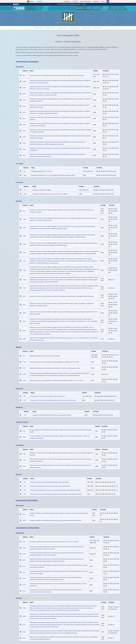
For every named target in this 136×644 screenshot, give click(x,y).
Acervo (89, 8)
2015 (24, 591)
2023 (24, 143)
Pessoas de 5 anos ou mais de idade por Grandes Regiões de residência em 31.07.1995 (54, 362)
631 (24, 356)
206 (24, 542)
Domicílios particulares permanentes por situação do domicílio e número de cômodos (54, 542)
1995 (24, 288)
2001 (24, 625)
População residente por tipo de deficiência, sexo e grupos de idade (52, 415)
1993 (24, 608)
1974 (24, 494)
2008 (24, 82)
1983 (24, 219)
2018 (24, 112)
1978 (25, 400)
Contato (106, 8)
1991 (24, 261)
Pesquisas (80, 8)
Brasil (30, 1)
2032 (24, 313)
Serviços (40, 1)
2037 (24, 638)
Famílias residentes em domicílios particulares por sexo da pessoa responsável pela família (55, 520)
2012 (24, 572)
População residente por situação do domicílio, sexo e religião (50, 194)
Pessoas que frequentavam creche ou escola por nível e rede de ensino (50, 486)
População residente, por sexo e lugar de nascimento (45, 356)
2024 (24, 149)
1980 (24, 454)
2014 (24, 585)
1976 (24, 362)
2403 (24, 380)
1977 (24, 368)
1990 (24, 253)
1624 (25, 396)
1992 (24, 270)
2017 (24, 106)
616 (24, 211)
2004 (24, 431)
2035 (24, 632)
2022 (24, 137)
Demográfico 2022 (50, 28)
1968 (25, 175)
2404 (24, 466)
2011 (24, 566)
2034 (24, 331)
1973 (24, 490)
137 (25, 190)
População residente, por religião (42, 190)
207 (24, 75)
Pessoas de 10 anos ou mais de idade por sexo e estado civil (48, 396)
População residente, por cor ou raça (42, 171)
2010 (24, 94)
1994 (24, 280)
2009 (24, 88)
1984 (24, 228)
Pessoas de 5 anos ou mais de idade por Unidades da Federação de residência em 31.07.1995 (56, 380)
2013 (24, 579)
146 (24, 482)
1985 (24, 236)
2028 (24, 374)
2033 (24, 321)
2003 (24, 520)
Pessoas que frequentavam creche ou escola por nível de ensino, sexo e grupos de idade (55, 490)
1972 (24, 486)
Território (97, 8)
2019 (24, 118)
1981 (24, 460)
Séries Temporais (39, 28)
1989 (24, 244)
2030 (24, 296)
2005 (24, 437)
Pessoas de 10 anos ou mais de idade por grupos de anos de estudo (50, 482)
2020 (24, 125)
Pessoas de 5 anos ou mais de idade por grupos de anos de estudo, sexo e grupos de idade (56, 494)
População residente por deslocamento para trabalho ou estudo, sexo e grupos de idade (55, 368)
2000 (24, 616)
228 (24, 514)
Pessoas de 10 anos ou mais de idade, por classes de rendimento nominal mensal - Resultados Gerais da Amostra (62, 296)
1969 (25, 194)
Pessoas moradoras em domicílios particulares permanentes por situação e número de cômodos (57, 75)
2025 (24, 155)
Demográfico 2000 (75, 28)
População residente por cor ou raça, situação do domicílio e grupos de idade (53, 175)
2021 (24, 131)
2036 (24, 339)
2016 (24, 100)
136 (24, 171)
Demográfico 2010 (62, 28)
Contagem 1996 (97, 28)
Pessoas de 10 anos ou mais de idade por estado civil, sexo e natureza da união (53, 400)
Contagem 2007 (86, 28)
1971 (25, 415)
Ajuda (113, 8)
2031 (24, 305)
